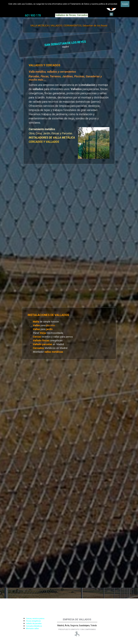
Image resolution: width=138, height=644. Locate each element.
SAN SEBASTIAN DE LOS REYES (37, 44)
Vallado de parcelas (34, 623)
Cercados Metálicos (34, 626)
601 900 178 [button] (33, 15)
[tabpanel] (33, 15)
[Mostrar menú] (111, 14)
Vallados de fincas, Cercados (72, 15)
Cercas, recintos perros (35, 618)
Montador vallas (32, 628)
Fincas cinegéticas (33, 621)
